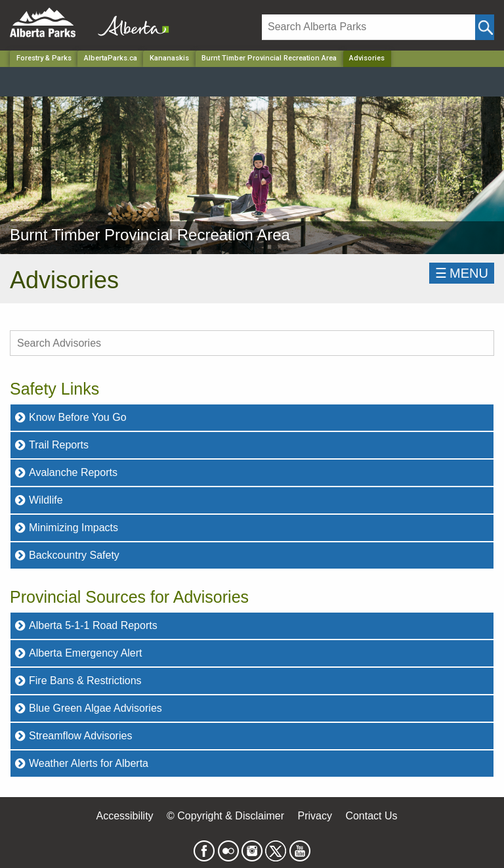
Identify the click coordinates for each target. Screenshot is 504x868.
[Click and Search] (485, 27)
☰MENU (462, 273)
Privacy (314, 816)
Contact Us (371, 816)
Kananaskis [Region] (169, 58)
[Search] (368, 27)
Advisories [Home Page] (367, 58)
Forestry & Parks (44, 58)
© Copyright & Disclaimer (225, 816)
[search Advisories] (252, 343)
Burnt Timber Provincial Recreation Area (269, 58)
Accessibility (124, 816)
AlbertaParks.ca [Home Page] (111, 58)
